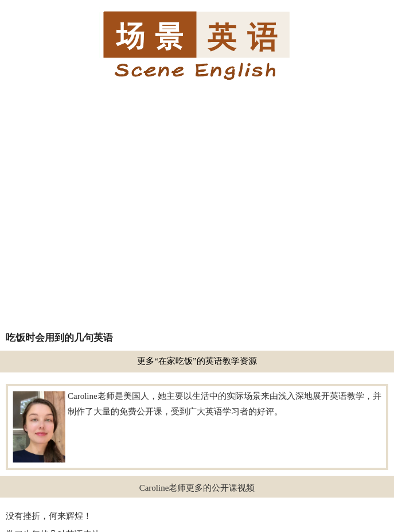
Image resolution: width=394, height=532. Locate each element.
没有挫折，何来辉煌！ (49, 516)
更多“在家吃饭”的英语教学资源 (197, 361)
